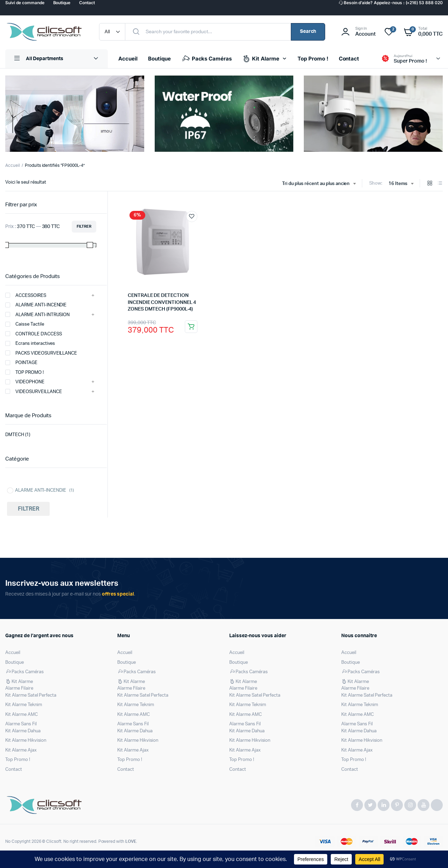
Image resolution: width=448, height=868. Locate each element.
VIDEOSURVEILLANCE (34, 391)
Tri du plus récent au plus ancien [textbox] (316, 184)
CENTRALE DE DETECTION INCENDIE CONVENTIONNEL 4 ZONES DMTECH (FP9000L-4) (162, 302)
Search (308, 31)
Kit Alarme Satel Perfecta (31, 695)
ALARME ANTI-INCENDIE (36, 305)
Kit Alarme (261, 59)
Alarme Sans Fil (21, 724)
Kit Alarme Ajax (21, 750)
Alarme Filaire (19, 688)
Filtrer (84, 226)
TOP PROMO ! (24, 372)
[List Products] (440, 184)
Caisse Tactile (25, 324)
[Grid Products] (430, 184)
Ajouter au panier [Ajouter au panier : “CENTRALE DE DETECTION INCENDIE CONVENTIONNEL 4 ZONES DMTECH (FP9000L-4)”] (191, 327)
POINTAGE (21, 363)
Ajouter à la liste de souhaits (192, 216)
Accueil (128, 59)
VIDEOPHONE (25, 382)
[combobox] (319, 184)
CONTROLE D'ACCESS (34, 334)
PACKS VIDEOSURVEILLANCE (41, 353)
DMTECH (15, 435)
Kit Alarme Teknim (24, 705)
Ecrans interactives (30, 343)
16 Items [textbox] (398, 184)
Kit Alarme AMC (22, 715)
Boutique (159, 59)
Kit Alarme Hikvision (26, 741)
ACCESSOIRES (26, 295)
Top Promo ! (313, 59)
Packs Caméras (207, 59)
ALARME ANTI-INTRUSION (37, 314)
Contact (349, 59)
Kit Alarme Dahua (23, 731)
